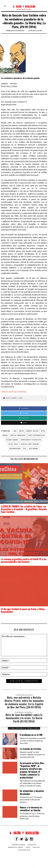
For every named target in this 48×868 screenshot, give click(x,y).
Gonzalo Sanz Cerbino (30, 444)
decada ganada (12, 440)
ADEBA (21, 431)
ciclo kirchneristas (37, 435)
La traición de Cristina (30, 749)
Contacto (32, 845)
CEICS (28, 847)
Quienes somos (18, 845)
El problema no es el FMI (31, 735)
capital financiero (18, 435)
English (36, 847)
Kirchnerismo (15, 449)
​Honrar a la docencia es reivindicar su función (31, 809)
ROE (25, 449)
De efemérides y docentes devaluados (32, 792)
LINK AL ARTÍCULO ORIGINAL (14, 392)
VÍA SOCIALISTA (24, 850)
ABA (15, 431)
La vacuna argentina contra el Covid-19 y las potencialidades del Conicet (24, 560)
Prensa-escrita (36, 31)
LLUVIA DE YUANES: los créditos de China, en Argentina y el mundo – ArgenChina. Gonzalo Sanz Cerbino (24, 509)
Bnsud (5, 435)
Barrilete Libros (16, 847)
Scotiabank (34, 449)
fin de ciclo (13, 444)
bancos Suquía (32, 431)
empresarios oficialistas (31, 440)
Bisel (43, 431)
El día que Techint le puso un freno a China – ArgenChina (24, 610)
